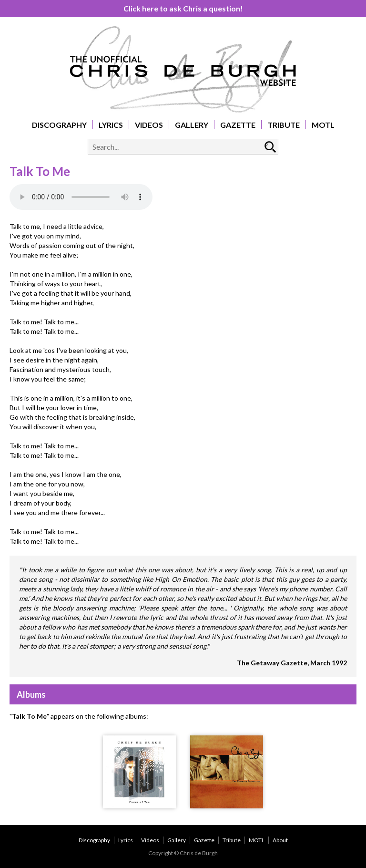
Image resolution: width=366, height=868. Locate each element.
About (280, 840)
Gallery (192, 125)
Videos (149, 125)
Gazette (238, 125)
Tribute (284, 125)
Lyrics (111, 125)
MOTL (323, 125)
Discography (59, 125)
